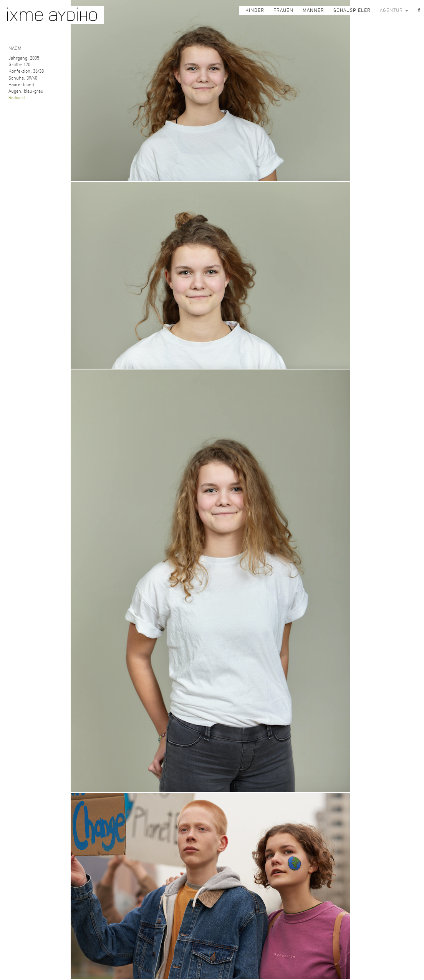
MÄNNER (313, 10)
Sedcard (17, 98)
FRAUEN (283, 10)
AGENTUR (394, 10)
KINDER (255, 10)
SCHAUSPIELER (352, 10)
